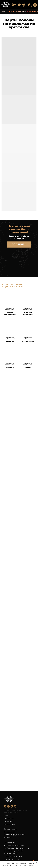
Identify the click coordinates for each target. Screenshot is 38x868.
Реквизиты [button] (7, 838)
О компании (8, 821)
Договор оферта (10, 832)
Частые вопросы (10, 824)
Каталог (7, 816)
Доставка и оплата (10, 829)
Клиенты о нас (9, 819)
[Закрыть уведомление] (36, 862)
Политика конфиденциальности (14, 835)
